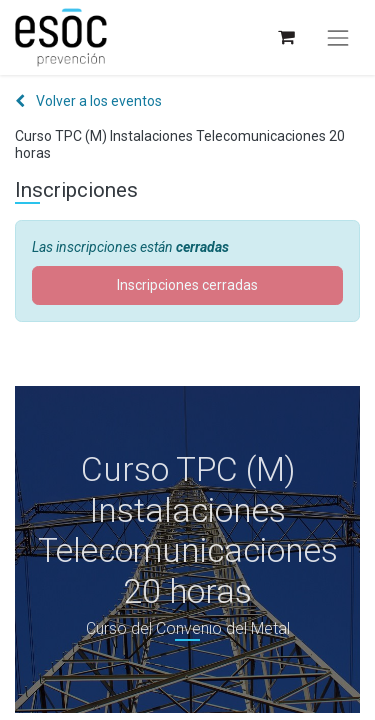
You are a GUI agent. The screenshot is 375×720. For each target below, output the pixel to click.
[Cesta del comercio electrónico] (285, 37)
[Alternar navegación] (338, 38)
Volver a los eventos (88, 101)
